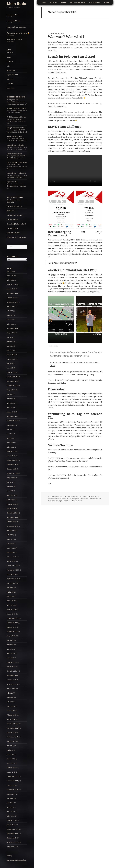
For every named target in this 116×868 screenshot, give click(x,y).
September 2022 (12, 386)
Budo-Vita (10, 79)
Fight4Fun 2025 (12, 182)
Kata (81, 499)
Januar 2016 (11, 719)
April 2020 (10, 495)
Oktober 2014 (11, 785)
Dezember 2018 (12, 566)
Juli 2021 (10, 429)
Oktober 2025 (11, 298)
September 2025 (12, 302)
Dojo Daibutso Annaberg (15, 215)
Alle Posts (10, 53)
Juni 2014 (10, 803)
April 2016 (10, 706)
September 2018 (12, 579)
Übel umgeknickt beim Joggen (18, 33)
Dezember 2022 (12, 377)
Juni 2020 (10, 487)
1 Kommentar (78, 501)
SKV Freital (11, 211)
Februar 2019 (11, 557)
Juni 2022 (10, 399)
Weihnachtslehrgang (56, 478)
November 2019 (12, 517)
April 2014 (10, 812)
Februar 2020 (11, 504)
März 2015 (10, 763)
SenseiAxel (66, 501)
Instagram (10, 88)
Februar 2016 (11, 715)
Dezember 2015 (12, 724)
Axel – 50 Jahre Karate (78, 2)
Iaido (9, 66)
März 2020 (10, 500)
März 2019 (10, 552)
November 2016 (12, 675)
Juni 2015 (10, 750)
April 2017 (10, 653)
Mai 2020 (10, 491)
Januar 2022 (11, 412)
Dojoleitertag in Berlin (14, 154)
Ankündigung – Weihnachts (16, 173)
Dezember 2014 (12, 776)
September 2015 (12, 737)
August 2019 (11, 530)
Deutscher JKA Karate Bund (16, 224)
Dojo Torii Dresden (13, 233)
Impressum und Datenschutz (17, 860)
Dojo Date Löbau (13, 228)
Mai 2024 (10, 346)
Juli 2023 (10, 364)
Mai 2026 (10, 271)
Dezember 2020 (12, 460)
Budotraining (71, 496)
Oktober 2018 (11, 574)
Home (44, 2)
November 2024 (12, 328)
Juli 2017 (10, 640)
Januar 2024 (11, 355)
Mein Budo (17, 4)
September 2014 (12, 790)
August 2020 (11, 478)
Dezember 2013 (12, 829)
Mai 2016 (10, 702)
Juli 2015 (10, 746)
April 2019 (10, 548)
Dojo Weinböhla (12, 220)
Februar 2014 (11, 820)
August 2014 (11, 794)
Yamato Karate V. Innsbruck (16, 237)
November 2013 (12, 834)
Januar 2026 (11, 289)
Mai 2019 (10, 544)
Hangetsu (76, 499)
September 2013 (12, 842)
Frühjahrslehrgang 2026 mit (16, 117)
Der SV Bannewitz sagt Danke (17, 162)
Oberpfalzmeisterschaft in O (16, 128)
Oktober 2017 (11, 627)
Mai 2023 (10, 368)
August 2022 (11, 390)
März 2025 (10, 324)
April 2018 (10, 601)
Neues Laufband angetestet (16, 27)
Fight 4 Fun (53, 461)
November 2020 (12, 465)
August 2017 (11, 636)
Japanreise (108, 2)
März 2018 (10, 605)
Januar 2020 (11, 508)
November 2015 (12, 728)
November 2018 (12, 570)
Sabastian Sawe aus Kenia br (17, 108)
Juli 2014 (10, 798)
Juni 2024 (10, 342)
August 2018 (11, 583)
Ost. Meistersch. (95, 2)
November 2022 (12, 381)
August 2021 (11, 425)
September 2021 (12, 421)
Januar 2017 (11, 667)
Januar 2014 (11, 825)
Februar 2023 (11, 372)
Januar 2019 (11, 561)
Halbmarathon (53, 499)
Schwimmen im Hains (14, 39)
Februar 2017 (11, 662)
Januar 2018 (11, 614)
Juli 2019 (10, 535)
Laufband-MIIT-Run (14, 15)
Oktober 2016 (11, 680)
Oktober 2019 (11, 522)
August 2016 (11, 689)
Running (85, 496)
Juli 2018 (10, 588)
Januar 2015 (11, 772)
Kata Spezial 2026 (13, 100)
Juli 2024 (10, 337)
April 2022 (10, 407)
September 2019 (12, 526)
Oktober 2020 (11, 469)
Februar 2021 (11, 451)
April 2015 (10, 759)
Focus (93, 496)
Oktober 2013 (11, 838)
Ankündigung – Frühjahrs (16, 145)
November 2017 (12, 623)
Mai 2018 (10, 596)
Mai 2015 (10, 754)
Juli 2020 (10, 482)
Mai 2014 (10, 807)
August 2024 (11, 333)
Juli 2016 (10, 693)
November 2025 (12, 293)
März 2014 (10, 816)
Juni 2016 (10, 697)
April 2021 (10, 443)
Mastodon (10, 84)
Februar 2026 (11, 284)
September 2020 (12, 473)
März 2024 (10, 350)
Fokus (97, 496)
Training (10, 62)
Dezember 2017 (12, 618)
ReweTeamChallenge (55, 501)
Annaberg (52, 452)
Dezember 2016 (12, 671)
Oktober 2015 (11, 733)
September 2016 (12, 684)
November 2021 (12, 416)
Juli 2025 (10, 311)
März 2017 (10, 658)
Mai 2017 (10, 649)
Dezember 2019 (12, 513)
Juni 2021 (10, 434)
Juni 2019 (10, 539)
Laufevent (92, 499)
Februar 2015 (11, 768)
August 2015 (11, 741)
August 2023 (11, 359)
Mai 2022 (10, 403)
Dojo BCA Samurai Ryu (15, 206)
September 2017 (12, 631)
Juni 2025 (10, 315)
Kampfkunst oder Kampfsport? (62, 263)
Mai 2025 (10, 320)
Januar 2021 (11, 456)
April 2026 (10, 276)
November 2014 (12, 781)
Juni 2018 (10, 592)
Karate (9, 57)
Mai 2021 (10, 438)
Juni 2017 (10, 645)
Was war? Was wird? (66, 37)
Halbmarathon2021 (65, 499)
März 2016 (10, 711)
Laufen (86, 499)
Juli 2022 (10, 394)
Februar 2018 (11, 609)
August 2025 (11, 306)
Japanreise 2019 (12, 75)
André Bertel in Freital (15, 136)
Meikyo (99, 499)
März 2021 (10, 447)
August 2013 (11, 847)
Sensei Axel (11, 70)
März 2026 (10, 280)
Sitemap (10, 856)
